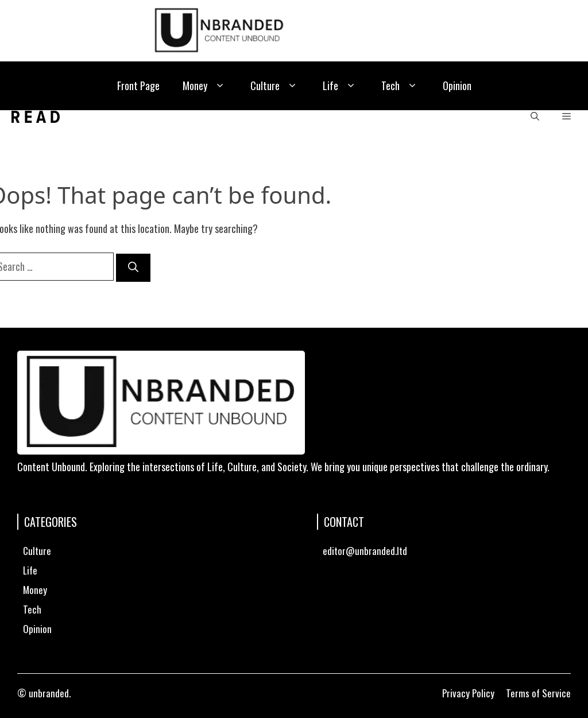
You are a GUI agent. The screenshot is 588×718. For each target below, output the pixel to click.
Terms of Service (538, 693)
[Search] (133, 268)
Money (205, 86)
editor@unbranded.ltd (365, 551)
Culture (275, 86)
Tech (401, 86)
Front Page (138, 86)
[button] (535, 117)
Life (341, 86)
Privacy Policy (468, 693)
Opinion (457, 86)
